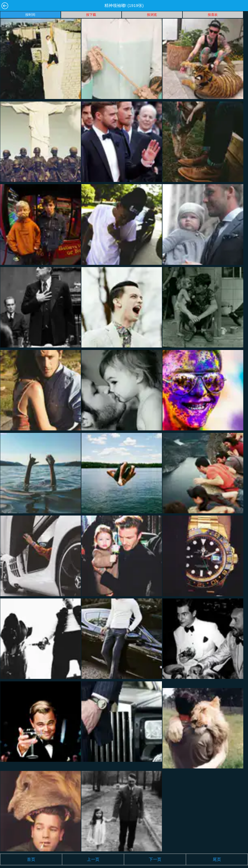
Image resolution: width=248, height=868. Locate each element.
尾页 (217, 859)
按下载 (91, 15)
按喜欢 (213, 15)
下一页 (155, 859)
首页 (31, 859)
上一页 (93, 859)
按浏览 (152, 15)
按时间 (30, 15)
